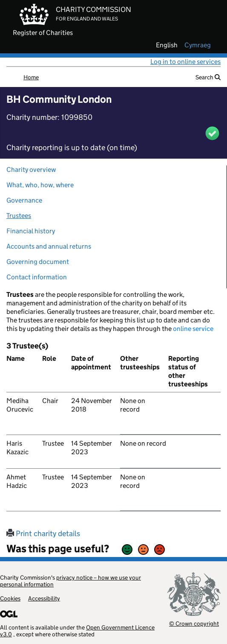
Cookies (10, 598)
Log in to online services (185, 62)
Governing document (38, 262)
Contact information (37, 277)
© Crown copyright (194, 623)
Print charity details (43, 534)
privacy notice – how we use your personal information (70, 581)
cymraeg (198, 45)
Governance (24, 200)
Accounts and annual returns (49, 246)
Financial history (31, 231)
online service (193, 329)
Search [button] (208, 77)
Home (31, 77)
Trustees (19, 216)
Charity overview (31, 170)
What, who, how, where (40, 185)
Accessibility (44, 598)
